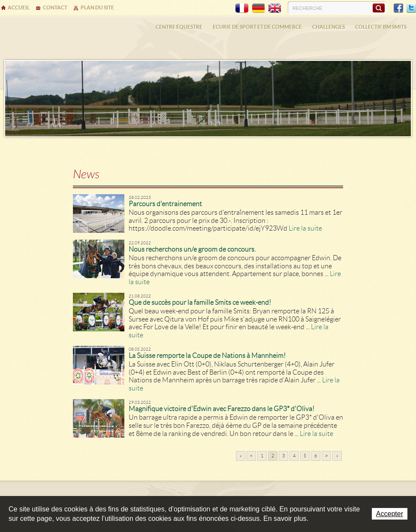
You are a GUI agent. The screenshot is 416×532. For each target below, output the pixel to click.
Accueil (19, 8)
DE (258, 8)
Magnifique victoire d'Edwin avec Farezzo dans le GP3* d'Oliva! (222, 409)
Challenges (329, 27)
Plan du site (97, 8)
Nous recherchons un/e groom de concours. (192, 249)
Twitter (411, 8)
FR (242, 8)
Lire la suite (305, 228)
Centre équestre (179, 27)
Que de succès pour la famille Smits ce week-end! (200, 302)
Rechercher (378, 8)
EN (274, 8)
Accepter (390, 514)
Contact (55, 8)
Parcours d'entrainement (165, 204)
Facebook (398, 8)
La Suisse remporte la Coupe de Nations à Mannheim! (207, 356)
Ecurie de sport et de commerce (257, 27)
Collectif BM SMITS (381, 27)
